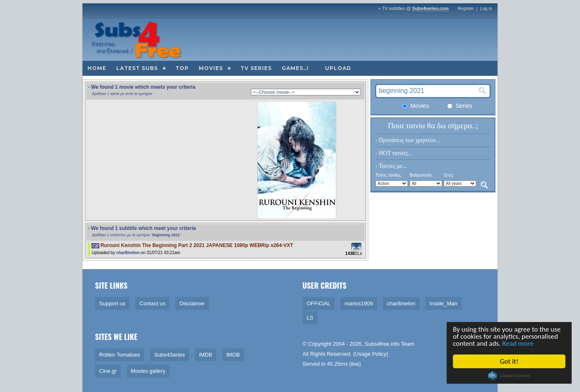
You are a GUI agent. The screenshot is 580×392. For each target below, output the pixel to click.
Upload (338, 68)
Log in (486, 8)
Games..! (295, 68)
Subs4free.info (382, 344)
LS (310, 318)
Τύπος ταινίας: (389, 175)
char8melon (128, 253)
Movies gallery (148, 371)
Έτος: (449, 175)
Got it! (510, 361)
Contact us (152, 303)
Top (182, 68)
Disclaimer (192, 303)
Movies (211, 68)
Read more (519, 344)
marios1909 (359, 303)
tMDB (233, 355)
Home (97, 68)
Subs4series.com (430, 8)
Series (460, 106)
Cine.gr (108, 371)
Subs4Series (170, 355)
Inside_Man (444, 303)
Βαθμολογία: (421, 175)
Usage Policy (371, 354)
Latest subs (137, 68)
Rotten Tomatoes (120, 355)
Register (466, 8)
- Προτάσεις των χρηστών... (408, 140)
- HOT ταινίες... (394, 153)
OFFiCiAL (319, 303)
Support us (112, 303)
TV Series (256, 68)
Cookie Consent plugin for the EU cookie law (510, 376)
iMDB (206, 355)
